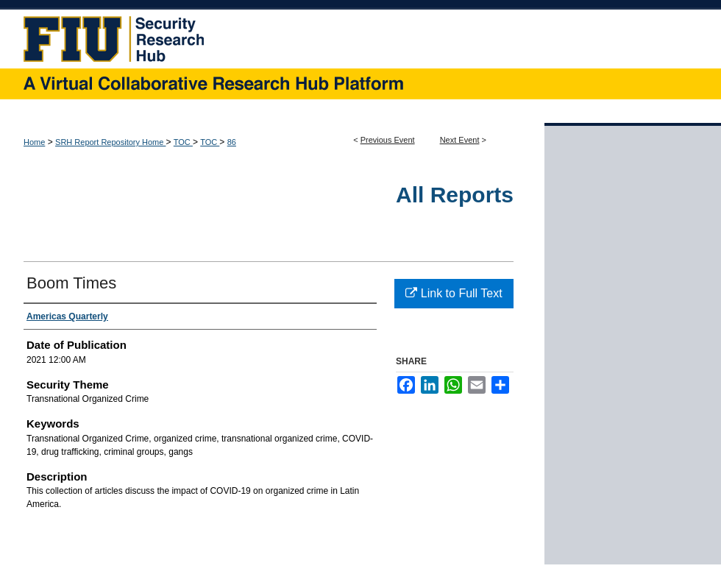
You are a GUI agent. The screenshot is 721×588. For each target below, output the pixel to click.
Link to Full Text (454, 293)
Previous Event (388, 140)
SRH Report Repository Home (110, 142)
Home (34, 142)
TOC (183, 142)
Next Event (460, 140)
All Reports (455, 195)
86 (232, 142)
